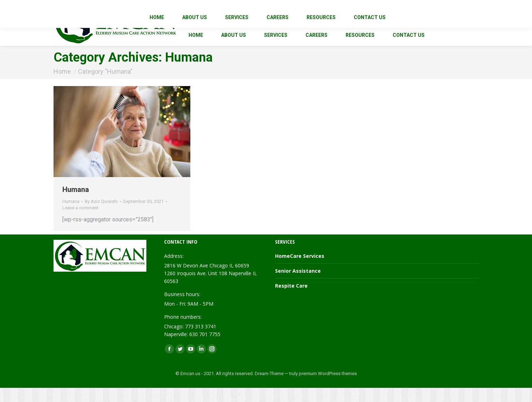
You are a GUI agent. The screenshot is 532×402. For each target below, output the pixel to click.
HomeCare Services (300, 270)
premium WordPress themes (328, 388)
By (101, 216)
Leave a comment (80, 222)
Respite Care (291, 300)
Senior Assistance (298, 285)
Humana (76, 204)
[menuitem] (196, 49)
